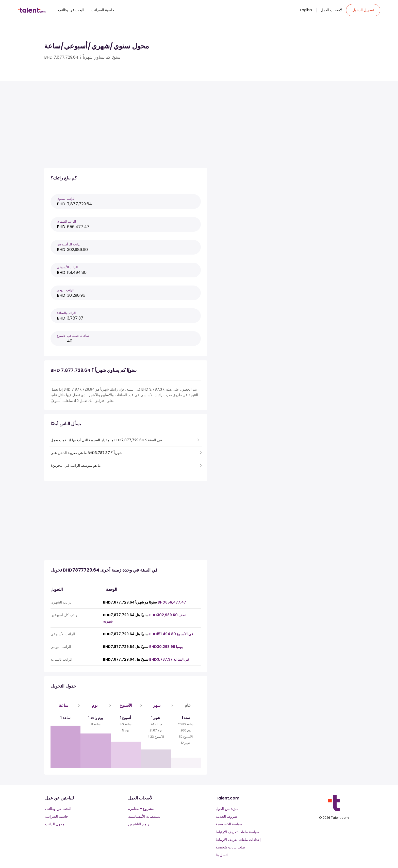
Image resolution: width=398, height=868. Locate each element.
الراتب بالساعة (66, 313)
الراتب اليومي (65, 290)
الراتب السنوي (66, 199)
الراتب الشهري (66, 221)
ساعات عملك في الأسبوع (73, 336)
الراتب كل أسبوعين (69, 244)
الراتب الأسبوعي (67, 267)
